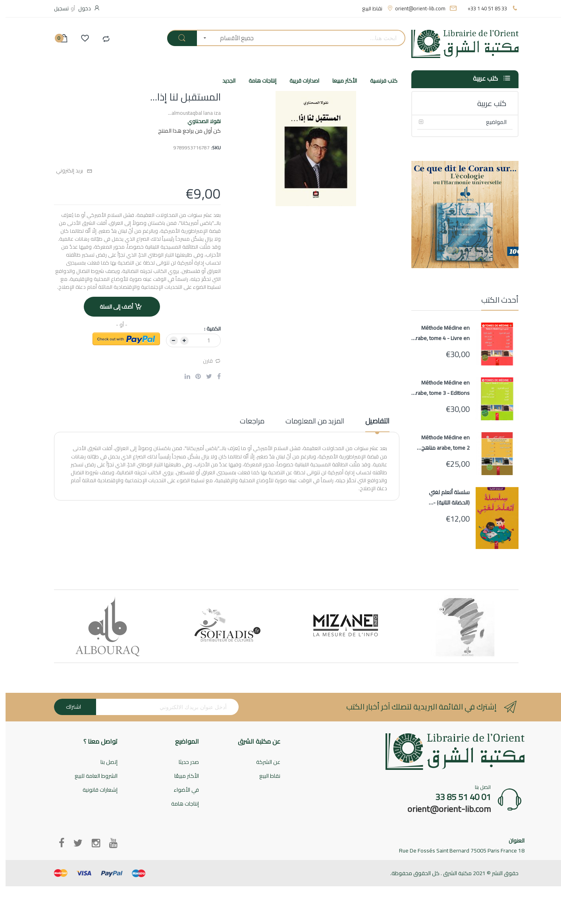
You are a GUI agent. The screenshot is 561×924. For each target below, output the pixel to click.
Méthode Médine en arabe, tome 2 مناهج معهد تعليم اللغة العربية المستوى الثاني (437, 443)
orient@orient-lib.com (415, 8)
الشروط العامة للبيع (91, 776)
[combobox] (327, 38)
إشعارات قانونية (94, 790)
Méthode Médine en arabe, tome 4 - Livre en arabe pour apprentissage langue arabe (436, 333)
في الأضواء (181, 790)
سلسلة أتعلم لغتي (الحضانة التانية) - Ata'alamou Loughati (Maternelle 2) (441, 497)
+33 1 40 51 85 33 (482, 8)
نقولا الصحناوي (199, 121)
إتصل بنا (103, 763)
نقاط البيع (367, 8)
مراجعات (247, 422)
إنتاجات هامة (179, 804)
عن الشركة (263, 763)
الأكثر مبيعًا (181, 776)
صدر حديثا (183, 763)
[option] (102, 626)
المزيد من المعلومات (309, 422)
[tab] (372, 424)
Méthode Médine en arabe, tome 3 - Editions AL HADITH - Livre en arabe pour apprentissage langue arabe (436, 388)
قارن (206, 361)
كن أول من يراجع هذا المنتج (184, 131)
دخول (79, 8)
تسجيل (56, 8)
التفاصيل (372, 422)
